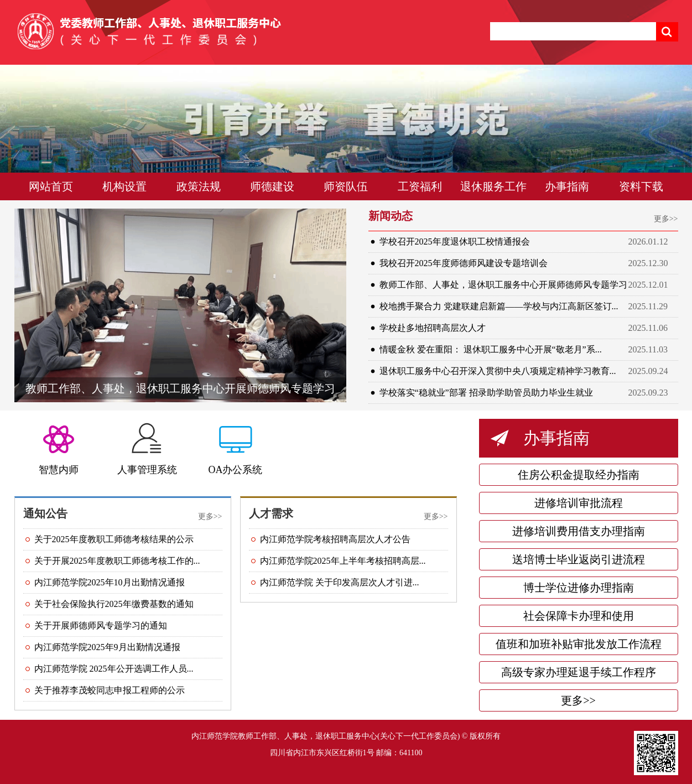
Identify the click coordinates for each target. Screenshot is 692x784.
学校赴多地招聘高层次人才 (433, 328)
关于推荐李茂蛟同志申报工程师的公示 (110, 690)
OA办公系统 (236, 470)
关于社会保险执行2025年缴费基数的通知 (114, 604)
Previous (30, 136)
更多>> (666, 219)
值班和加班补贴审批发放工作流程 (579, 644)
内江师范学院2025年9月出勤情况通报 (107, 647)
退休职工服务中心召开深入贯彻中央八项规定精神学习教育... (498, 371)
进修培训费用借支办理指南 (579, 531)
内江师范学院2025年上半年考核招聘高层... (343, 561)
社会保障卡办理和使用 (579, 616)
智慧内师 (59, 470)
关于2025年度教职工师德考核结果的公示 (114, 539)
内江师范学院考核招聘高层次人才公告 (335, 539)
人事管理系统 (147, 470)
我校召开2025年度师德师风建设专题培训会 (464, 263)
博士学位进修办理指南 (579, 588)
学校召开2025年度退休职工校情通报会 (455, 242)
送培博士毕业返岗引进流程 (579, 559)
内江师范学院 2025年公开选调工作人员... (114, 669)
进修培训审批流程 (579, 503)
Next (662, 136)
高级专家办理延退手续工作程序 (579, 672)
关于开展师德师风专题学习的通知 (101, 625)
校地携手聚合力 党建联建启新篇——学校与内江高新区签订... (499, 306)
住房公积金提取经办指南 (579, 475)
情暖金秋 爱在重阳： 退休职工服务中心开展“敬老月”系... (491, 349)
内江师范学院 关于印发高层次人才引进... (340, 582)
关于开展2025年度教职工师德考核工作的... (117, 561)
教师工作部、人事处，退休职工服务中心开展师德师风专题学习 (180, 388)
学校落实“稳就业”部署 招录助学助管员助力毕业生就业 (486, 393)
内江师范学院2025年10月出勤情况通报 (110, 582)
